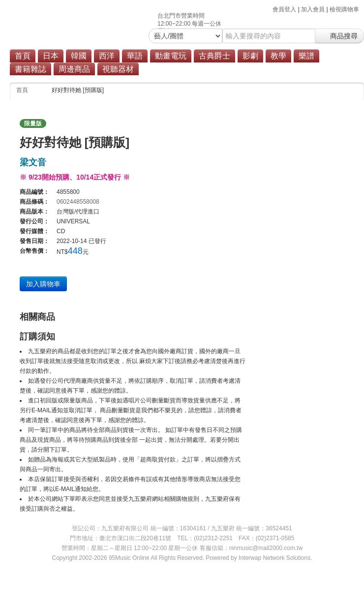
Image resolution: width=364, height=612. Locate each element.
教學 (278, 56)
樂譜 (306, 56)
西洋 (107, 56)
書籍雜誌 (30, 69)
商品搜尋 (339, 36)
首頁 (23, 56)
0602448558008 (78, 202)
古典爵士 (214, 56)
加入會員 (313, 9)
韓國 (79, 56)
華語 (135, 56)
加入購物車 (43, 284)
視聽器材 (118, 69)
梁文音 (33, 162)
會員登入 (284, 9)
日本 (51, 56)
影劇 (250, 56)
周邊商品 (74, 69)
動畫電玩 (171, 56)
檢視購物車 (344, 9)
